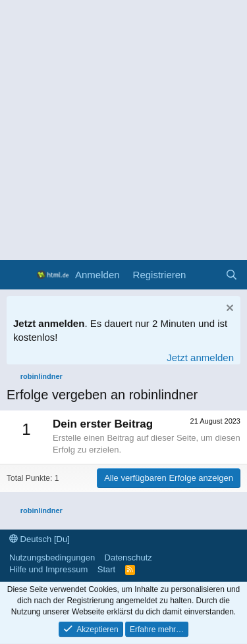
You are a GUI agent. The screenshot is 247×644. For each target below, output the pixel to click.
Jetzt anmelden (200, 358)
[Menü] (18, 275)
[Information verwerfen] (228, 310)
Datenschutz (128, 557)
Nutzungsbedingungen (52, 557)
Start (106, 569)
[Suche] (232, 275)
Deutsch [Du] (40, 539)
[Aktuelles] (205, 275)
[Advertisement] (123, 130)
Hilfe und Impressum (48, 569)
